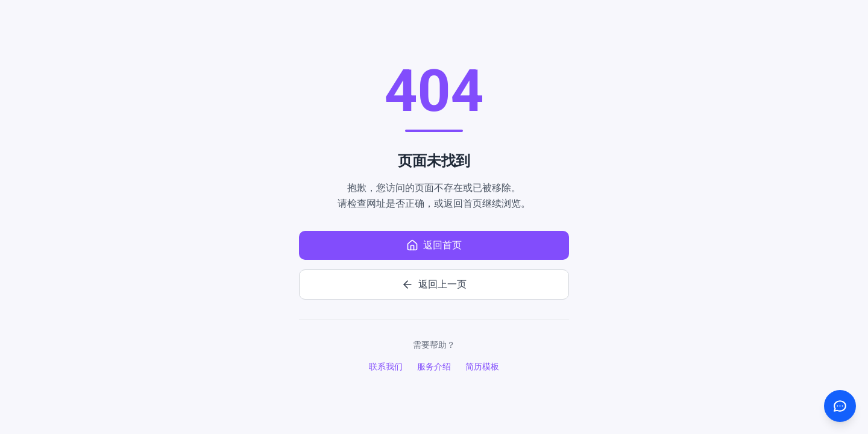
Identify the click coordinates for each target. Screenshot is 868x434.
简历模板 (482, 366)
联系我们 (386, 366)
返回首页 (434, 245)
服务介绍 (434, 366)
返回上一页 (434, 285)
